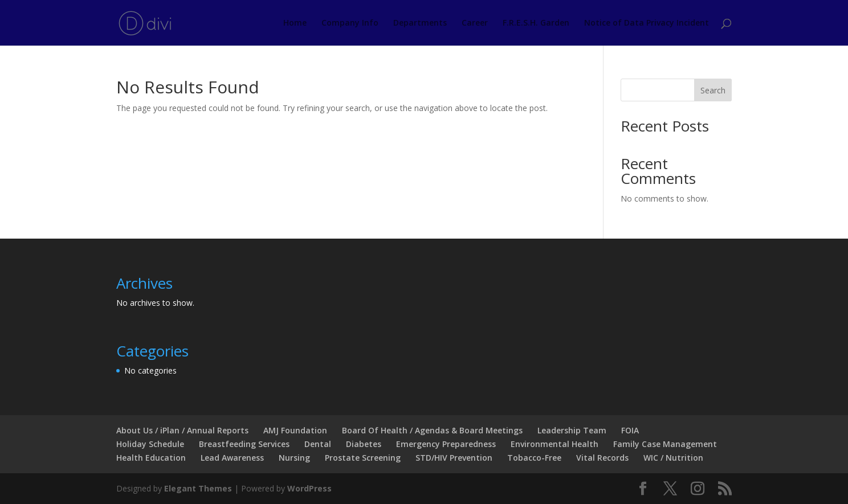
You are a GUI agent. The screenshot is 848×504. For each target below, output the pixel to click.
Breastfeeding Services (244, 444)
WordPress (309, 488)
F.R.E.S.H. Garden (536, 23)
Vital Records (602, 458)
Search (713, 90)
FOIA (630, 430)
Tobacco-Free (534, 458)
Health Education (151, 458)
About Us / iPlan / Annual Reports (182, 430)
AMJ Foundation (295, 430)
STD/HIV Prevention (454, 458)
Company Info (350, 23)
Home (295, 23)
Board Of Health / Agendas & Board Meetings (432, 430)
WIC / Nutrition (673, 458)
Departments (420, 23)
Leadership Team (572, 430)
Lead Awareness (232, 458)
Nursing (294, 458)
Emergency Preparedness (446, 444)
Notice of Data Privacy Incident (647, 23)
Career (475, 23)
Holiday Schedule (150, 444)
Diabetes (364, 444)
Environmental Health (555, 444)
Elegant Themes (198, 488)
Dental (318, 444)
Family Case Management (665, 444)
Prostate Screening (363, 458)
